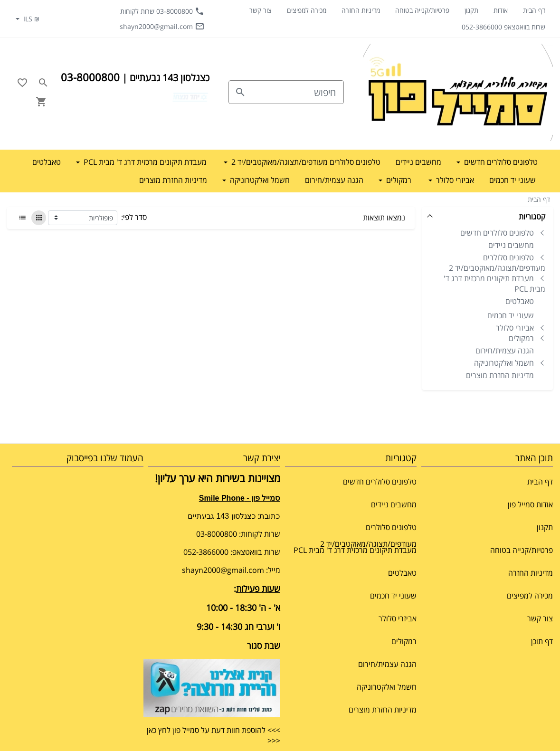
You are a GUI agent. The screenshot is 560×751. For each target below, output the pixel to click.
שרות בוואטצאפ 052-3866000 (503, 27)
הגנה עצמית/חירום (505, 351)
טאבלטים (520, 301)
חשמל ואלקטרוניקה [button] (259, 180)
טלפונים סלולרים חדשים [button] (500, 162)
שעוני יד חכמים (511, 315)
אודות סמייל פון (530, 504)
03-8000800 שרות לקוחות (162, 11)
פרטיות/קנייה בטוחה (422, 10)
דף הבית (534, 10)
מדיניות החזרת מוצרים (500, 375)
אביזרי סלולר (515, 328)
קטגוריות (532, 217)
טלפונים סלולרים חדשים (497, 233)
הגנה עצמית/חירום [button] (334, 180)
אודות (501, 10)
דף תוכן (542, 641)
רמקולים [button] (398, 180)
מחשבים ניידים (511, 245)
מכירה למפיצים (307, 10)
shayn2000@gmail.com (162, 26)
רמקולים (521, 338)
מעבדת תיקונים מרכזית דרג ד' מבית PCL (494, 284)
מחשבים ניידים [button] (418, 162)
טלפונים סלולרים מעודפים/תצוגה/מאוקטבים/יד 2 (497, 263)
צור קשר (261, 10)
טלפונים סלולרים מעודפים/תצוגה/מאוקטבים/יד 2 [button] (305, 162)
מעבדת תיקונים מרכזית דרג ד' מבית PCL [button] (144, 162)
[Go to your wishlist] (22, 83)
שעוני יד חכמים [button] (513, 180)
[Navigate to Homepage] (458, 92)
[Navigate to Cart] (41, 102)
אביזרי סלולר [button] (454, 180)
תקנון (471, 10)
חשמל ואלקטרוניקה (504, 363)
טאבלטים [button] (47, 162)
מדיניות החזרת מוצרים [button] (173, 180)
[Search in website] (43, 83)
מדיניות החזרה (361, 10)
